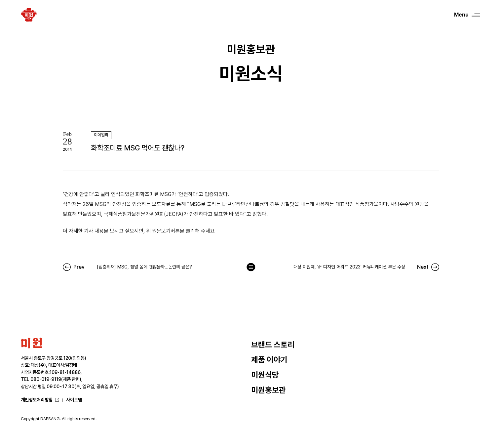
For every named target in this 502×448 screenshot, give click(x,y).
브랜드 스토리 (273, 345)
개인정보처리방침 (37, 400)
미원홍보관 (269, 390)
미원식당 (265, 375)
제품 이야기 (269, 360)
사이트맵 (74, 400)
